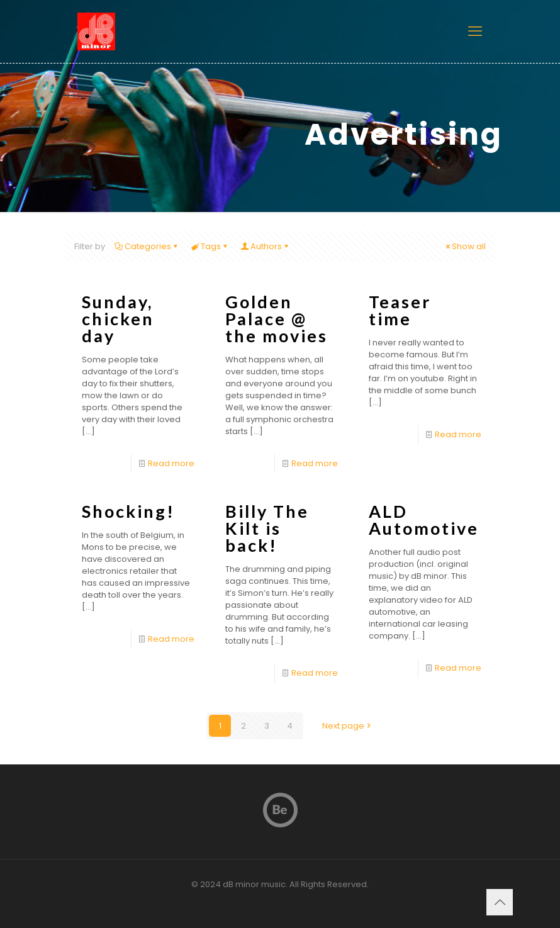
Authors (265, 246)
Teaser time (400, 310)
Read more (171, 463)
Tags (210, 246)
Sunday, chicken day (118, 319)
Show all (465, 246)
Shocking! (128, 511)
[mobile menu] (475, 31)
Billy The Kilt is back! (267, 528)
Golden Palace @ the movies (277, 319)
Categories (147, 246)
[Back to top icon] (500, 902)
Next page (347, 726)
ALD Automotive (424, 520)
